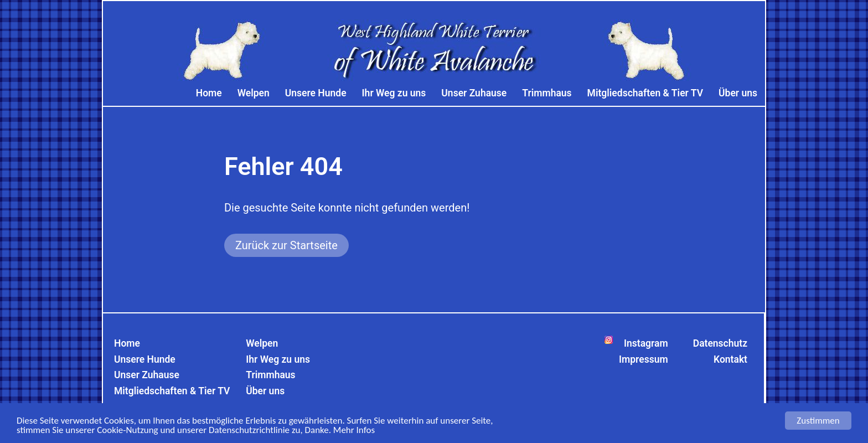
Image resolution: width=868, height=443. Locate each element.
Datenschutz (720, 343)
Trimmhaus (547, 93)
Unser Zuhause (474, 93)
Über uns (738, 93)
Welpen (254, 93)
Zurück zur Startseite (286, 245)
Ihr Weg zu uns (394, 93)
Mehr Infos (354, 431)
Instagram (646, 343)
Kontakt (730, 359)
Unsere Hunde (316, 93)
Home (209, 93)
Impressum (644, 359)
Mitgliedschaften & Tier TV (645, 93)
